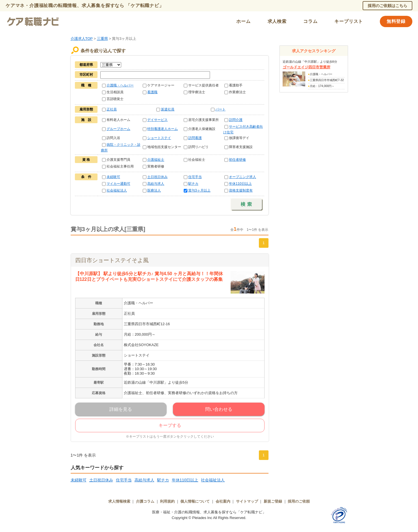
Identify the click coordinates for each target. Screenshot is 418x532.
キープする (170, 425)
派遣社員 (168, 109)
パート (220, 109)
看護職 (152, 92)
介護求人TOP (82, 39)
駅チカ (193, 184)
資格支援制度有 (241, 190)
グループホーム (118, 129)
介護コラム (145, 501)
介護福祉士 (156, 160)
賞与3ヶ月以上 (199, 190)
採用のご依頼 (299, 501)
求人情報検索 (119, 501)
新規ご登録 (273, 501)
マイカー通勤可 (118, 184)
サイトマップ (247, 501)
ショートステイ (159, 138)
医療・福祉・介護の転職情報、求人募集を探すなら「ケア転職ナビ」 (209, 512)
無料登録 (396, 21)
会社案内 (223, 501)
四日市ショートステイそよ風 (112, 260)
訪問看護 (195, 138)
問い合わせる (219, 409)
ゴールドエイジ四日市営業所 (307, 67)
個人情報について (195, 501)
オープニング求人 (242, 177)
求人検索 (277, 21)
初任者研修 (237, 160)
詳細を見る (121, 409)
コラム (310, 21)
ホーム (243, 21)
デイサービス (157, 120)
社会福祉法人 (117, 190)
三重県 (102, 39)
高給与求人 (156, 184)
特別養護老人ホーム (163, 129)
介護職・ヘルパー (120, 85)
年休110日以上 (240, 184)
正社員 (112, 109)
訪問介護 (236, 120)
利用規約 (167, 501)
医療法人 (154, 190)
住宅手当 (195, 177)
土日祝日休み (157, 177)
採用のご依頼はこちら (387, 6)
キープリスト (349, 21)
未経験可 (113, 177)
